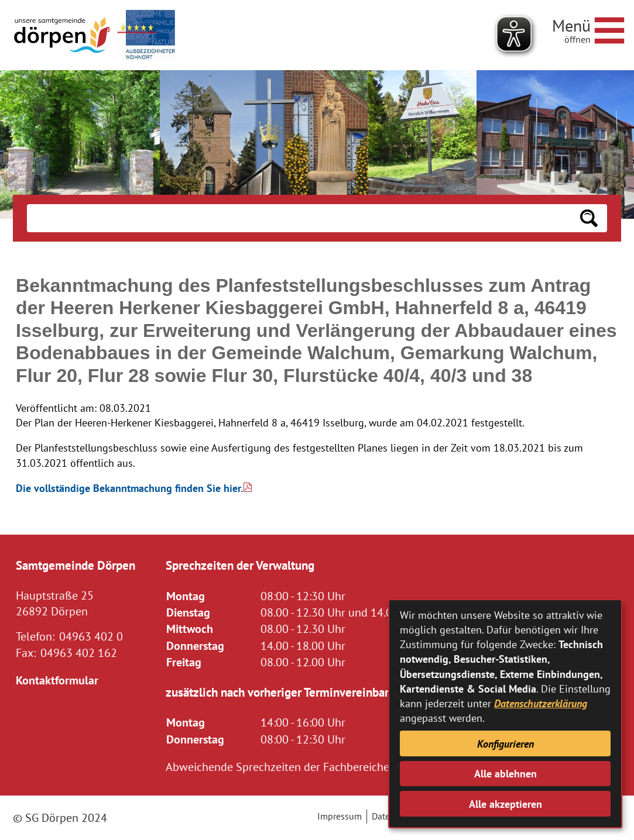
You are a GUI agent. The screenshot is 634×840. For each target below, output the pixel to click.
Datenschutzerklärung (541, 703)
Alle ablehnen (506, 774)
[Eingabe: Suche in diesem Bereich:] (299, 218)
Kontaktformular (57, 680)
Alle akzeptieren (506, 804)
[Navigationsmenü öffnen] (588, 29)
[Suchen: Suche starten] (589, 218)
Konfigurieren (506, 744)
